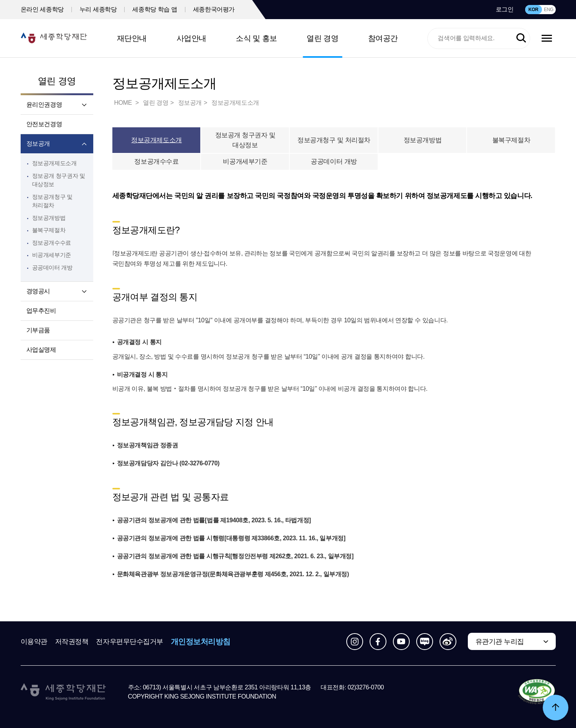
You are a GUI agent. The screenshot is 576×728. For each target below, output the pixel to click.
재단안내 (132, 38)
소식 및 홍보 (256, 38)
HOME (124, 103)
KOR (534, 10)
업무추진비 (41, 311)
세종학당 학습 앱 (155, 9)
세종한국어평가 (214, 9)
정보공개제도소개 (54, 163)
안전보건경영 (44, 124)
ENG (549, 10)
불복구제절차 (49, 230)
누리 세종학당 (98, 9)
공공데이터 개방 (52, 267)
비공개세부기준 (52, 255)
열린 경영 (322, 38)
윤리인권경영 (44, 105)
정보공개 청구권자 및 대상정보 (245, 140)
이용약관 (34, 642)
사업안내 (191, 38)
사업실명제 (41, 350)
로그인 (505, 9)
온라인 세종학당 (42, 9)
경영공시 (38, 291)
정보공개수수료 (52, 243)
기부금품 (38, 330)
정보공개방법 (49, 218)
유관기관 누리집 (500, 642)
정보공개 (38, 144)
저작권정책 (72, 642)
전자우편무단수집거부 (130, 642)
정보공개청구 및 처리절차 (334, 140)
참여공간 (383, 38)
